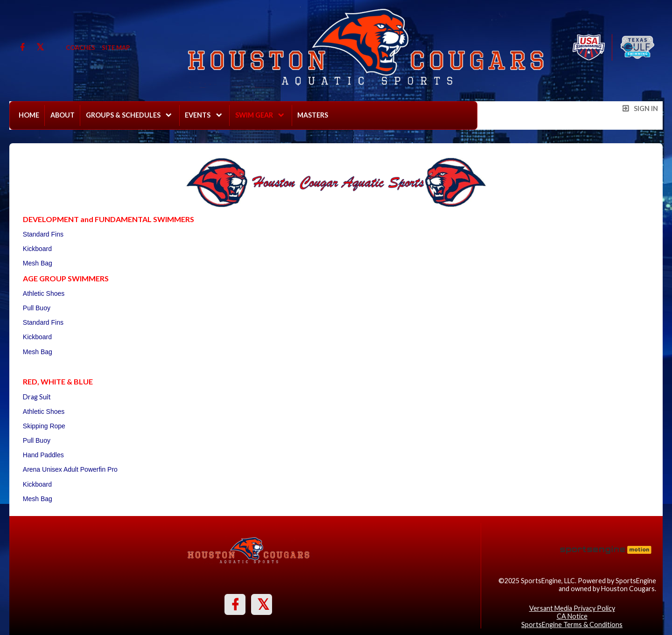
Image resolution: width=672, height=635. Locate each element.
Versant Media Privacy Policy (572, 608)
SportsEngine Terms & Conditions (572, 625)
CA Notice (572, 616)
